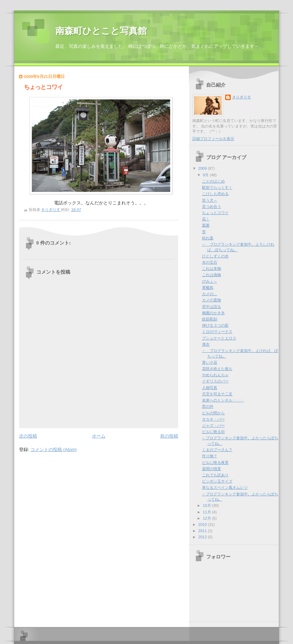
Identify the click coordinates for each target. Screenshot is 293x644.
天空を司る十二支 (217, 394)
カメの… (210, 294)
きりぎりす (242, 97)
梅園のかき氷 (213, 313)
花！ (206, 219)
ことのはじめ (213, 181)
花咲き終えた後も (217, 369)
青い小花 (210, 362)
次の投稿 (28, 436)
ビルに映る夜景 (215, 462)
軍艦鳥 (208, 288)
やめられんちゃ (215, 375)
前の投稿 (169, 436)
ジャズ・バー (213, 425)
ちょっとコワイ (215, 213)
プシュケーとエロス (219, 338)
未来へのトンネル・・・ (223, 400)
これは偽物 (212, 275)
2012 (203, 537)
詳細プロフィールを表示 (213, 139)
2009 (203, 168)
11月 (207, 512)
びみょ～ (210, 281)
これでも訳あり (215, 475)
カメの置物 (212, 300)
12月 (207, 518)
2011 (203, 531)
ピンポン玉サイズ (217, 481)
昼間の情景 (212, 469)
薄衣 (206, 344)
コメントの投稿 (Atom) (54, 449)
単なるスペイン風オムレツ (225, 487)
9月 (206, 175)
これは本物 (212, 268)
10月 (207, 505)
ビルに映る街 (213, 432)
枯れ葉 (208, 238)
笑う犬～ (210, 200)
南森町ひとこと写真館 (101, 31)
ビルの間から (213, 413)
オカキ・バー (213, 419)
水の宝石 (210, 262)
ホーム (99, 436)
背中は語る (212, 307)
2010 (203, 524)
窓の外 (208, 406)
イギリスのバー (215, 381)
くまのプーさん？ (217, 450)
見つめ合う (212, 206)
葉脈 (206, 225)
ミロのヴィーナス (217, 332)
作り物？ (210, 456)
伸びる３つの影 (215, 325)
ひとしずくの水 (215, 256)
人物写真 (210, 388)
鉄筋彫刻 (210, 319)
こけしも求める (215, 194)
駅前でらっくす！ (217, 187)
